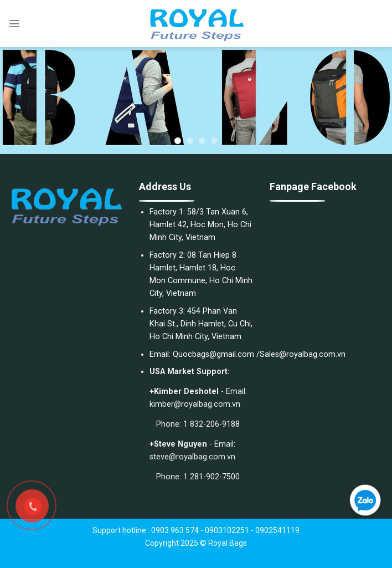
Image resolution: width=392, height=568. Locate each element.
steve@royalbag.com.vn (192, 457)
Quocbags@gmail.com (213, 354)
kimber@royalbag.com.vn (195, 404)
